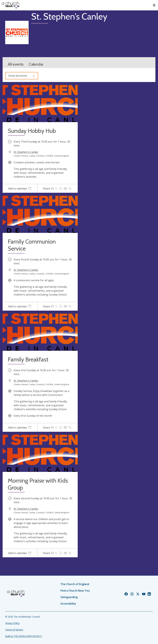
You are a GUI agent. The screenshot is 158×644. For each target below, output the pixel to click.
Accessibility (68, 604)
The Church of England (75, 584)
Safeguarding (69, 597)
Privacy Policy (12, 623)
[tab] (20, 189)
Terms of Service (14, 630)
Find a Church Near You (75, 591)
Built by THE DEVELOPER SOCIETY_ (24, 636)
